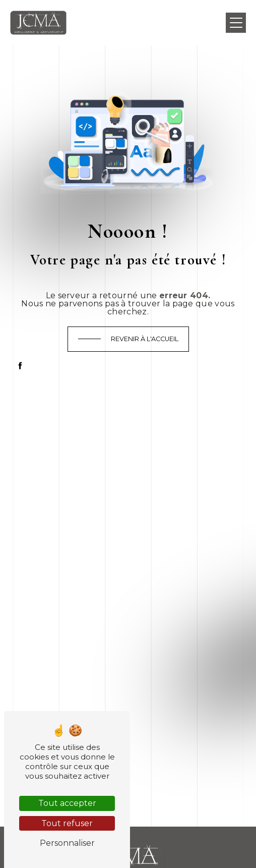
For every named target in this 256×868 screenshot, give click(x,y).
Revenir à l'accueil (145, 339)
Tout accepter (67, 803)
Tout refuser (67, 823)
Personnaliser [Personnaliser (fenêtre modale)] (67, 843)
